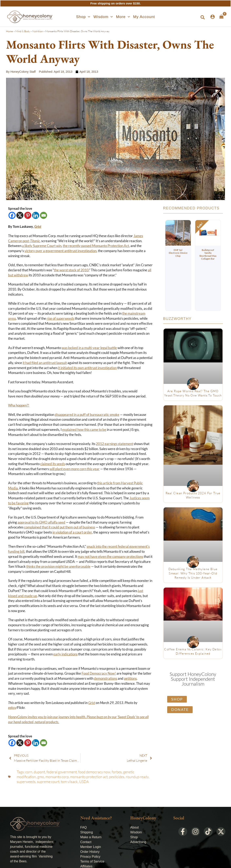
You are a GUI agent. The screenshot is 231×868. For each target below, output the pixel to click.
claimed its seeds (53, 464)
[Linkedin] (36, 215)
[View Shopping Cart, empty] (221, 17)
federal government (62, 772)
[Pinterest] (28, 215)
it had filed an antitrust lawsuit (45, 363)
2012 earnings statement (114, 444)
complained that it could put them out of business (60, 527)
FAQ (84, 827)
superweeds (26, 782)
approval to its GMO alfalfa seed (41, 522)
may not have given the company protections (110, 557)
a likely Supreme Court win (42, 246)
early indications (65, 654)
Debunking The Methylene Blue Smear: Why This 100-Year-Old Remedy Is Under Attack (193, 573)
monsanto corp (57, 777)
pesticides (117, 777)
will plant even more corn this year (75, 469)
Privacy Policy (90, 857)
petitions (130, 678)
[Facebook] (12, 215)
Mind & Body (23, 31)
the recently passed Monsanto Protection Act (96, 246)
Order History (90, 852)
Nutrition (38, 31)
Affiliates (86, 866)
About (134, 827)
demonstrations (106, 678)
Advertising (138, 842)
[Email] (44, 215)
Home (9, 31)
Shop (134, 837)
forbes (117, 772)
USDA (84, 782)
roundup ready (137, 777)
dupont (39, 772)
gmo (41, 777)
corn (29, 772)
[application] (88, 17)
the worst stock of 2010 (71, 270)
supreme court (48, 782)
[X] (20, 215)
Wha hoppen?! (19, 405)
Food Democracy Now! (99, 673)
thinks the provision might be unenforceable (58, 567)
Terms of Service (92, 861)
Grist (92, 703)
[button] (83, 17)
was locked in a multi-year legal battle (89, 348)
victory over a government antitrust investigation (60, 251)
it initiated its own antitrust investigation (87, 368)
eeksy (12, 708)
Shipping (87, 832)
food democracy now (94, 772)
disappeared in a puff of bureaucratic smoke (87, 415)
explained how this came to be (84, 430)
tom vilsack (69, 782)
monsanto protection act (89, 777)
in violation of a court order (72, 532)
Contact (86, 842)
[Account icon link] (213, 17)
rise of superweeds (60, 318)
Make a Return (91, 837)
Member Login (91, 847)
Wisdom (136, 832)
